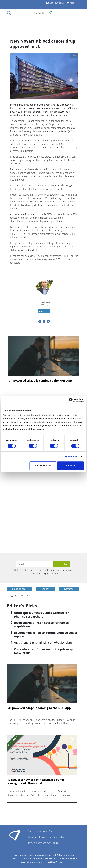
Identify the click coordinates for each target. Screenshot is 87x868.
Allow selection (43, 466)
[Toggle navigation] (10, 13)
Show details (71, 456)
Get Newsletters (57, 3)
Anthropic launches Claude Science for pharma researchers (41, 615)
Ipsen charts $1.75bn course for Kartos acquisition (41, 625)
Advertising (42, 831)
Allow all (70, 466)
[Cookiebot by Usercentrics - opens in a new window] (71, 400)
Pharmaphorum (15, 835)
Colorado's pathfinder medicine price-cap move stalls (44, 651)
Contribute (33, 837)
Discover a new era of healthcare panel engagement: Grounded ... (36, 781)
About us (32, 831)
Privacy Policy (58, 837)
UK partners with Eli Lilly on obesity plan (43, 643)
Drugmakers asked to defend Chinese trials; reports (45, 634)
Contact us (54, 831)
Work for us (53, 843)
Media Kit (74, 3)
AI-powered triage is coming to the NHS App (41, 381)
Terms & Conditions (37, 843)
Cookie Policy (45, 837)
